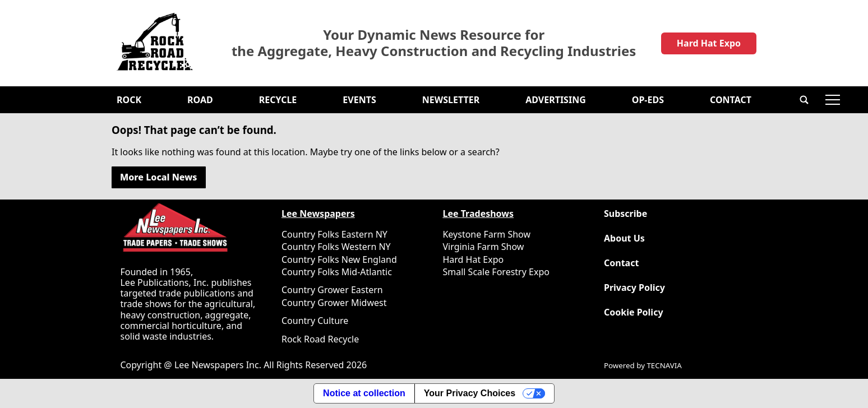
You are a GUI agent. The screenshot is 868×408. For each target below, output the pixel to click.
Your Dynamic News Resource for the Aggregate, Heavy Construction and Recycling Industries (434, 43)
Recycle (278, 100)
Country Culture (315, 321)
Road (200, 100)
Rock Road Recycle (320, 339)
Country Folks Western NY (336, 247)
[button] (804, 100)
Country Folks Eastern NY (334, 234)
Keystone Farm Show (486, 234)
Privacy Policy (634, 288)
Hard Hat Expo (709, 43)
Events (359, 100)
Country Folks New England (339, 259)
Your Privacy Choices (470, 393)
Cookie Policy (634, 312)
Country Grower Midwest (334, 303)
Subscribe (625, 214)
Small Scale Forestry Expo (496, 272)
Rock (129, 100)
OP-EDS (648, 100)
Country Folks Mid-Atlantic (337, 272)
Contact (731, 100)
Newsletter (451, 100)
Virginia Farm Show (483, 247)
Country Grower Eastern (332, 290)
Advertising (556, 100)
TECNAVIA (664, 365)
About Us (624, 238)
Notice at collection (364, 393)
